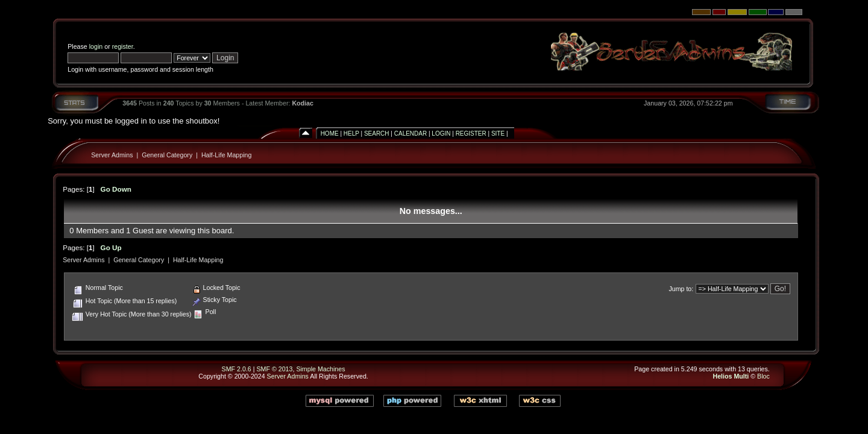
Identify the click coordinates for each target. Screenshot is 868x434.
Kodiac (303, 103)
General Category (167, 155)
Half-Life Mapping (227, 155)
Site (498, 134)
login (96, 46)
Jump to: (681, 289)
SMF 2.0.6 (237, 369)
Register (471, 134)
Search (377, 134)
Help (351, 134)
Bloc (763, 376)
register (123, 46)
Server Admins (112, 155)
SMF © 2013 (274, 369)
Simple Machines (320, 369)
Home (330, 134)
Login (441, 134)
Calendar (410, 134)
